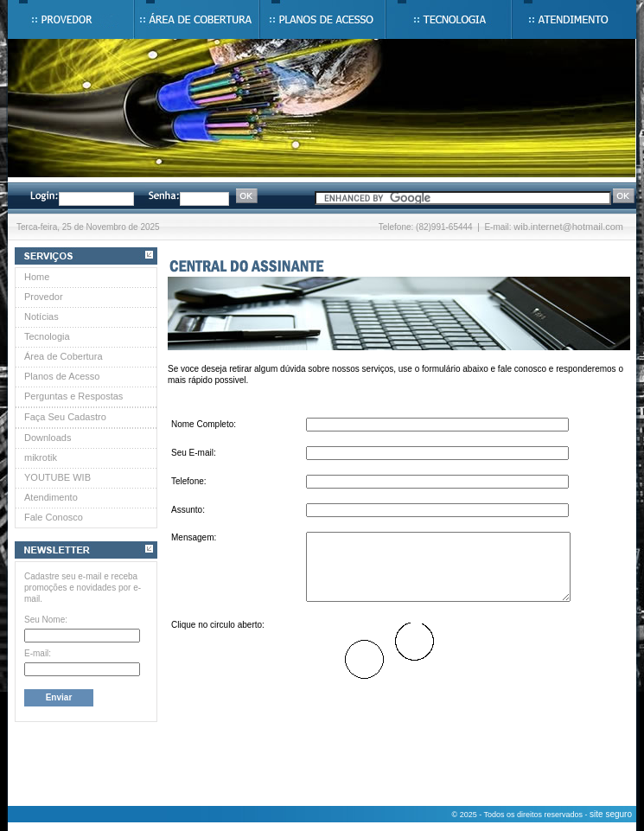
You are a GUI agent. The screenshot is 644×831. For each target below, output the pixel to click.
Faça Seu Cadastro (65, 417)
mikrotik (41, 457)
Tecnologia (47, 336)
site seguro (611, 814)
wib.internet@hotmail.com (568, 227)
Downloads (48, 438)
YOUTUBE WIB (57, 477)
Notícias (41, 316)
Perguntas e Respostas (73, 396)
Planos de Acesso (62, 376)
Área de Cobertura (64, 356)
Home (37, 277)
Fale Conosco (54, 517)
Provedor (44, 297)
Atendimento (51, 497)
